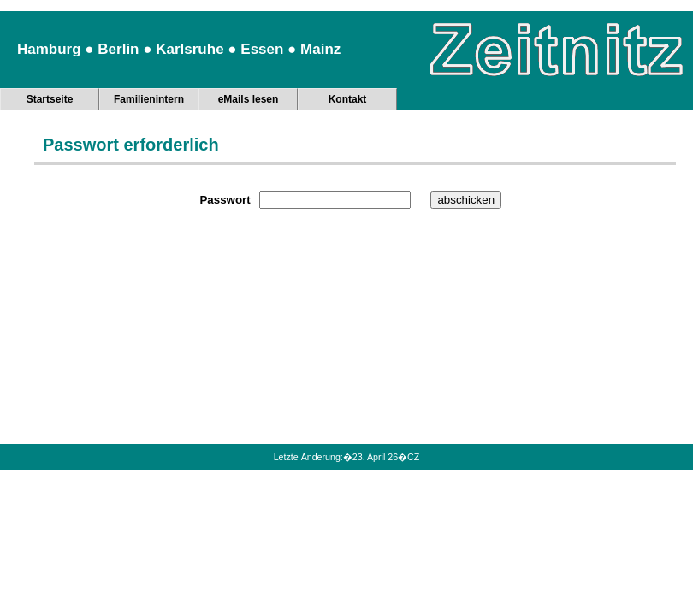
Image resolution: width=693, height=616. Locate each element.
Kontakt (348, 99)
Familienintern (149, 99)
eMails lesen (249, 99)
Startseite (50, 99)
